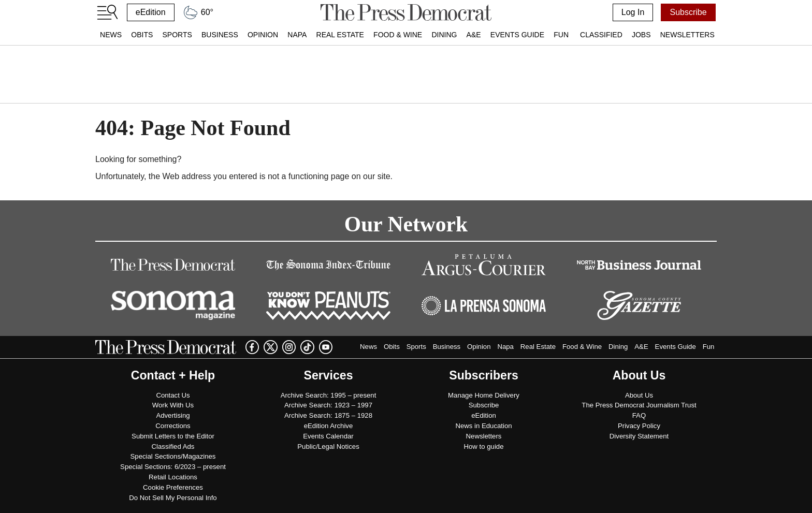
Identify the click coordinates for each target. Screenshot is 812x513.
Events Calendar (328, 436)
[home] (406, 12)
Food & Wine (398, 35)
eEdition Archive (329, 426)
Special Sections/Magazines (173, 456)
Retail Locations (173, 477)
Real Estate (340, 35)
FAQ (639, 415)
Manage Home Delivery (484, 395)
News (111, 35)
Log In (633, 12)
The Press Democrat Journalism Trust (639, 405)
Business (220, 35)
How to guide (484, 446)
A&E (474, 35)
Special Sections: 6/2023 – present (173, 467)
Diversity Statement (639, 436)
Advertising (173, 415)
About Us (639, 395)
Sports (177, 35)
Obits (142, 35)
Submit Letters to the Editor (173, 436)
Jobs (641, 35)
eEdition (151, 12)
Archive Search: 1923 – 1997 (328, 405)
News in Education (483, 426)
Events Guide (517, 35)
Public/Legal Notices (328, 446)
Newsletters (687, 35)
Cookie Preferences (173, 487)
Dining (444, 35)
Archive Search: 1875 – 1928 (328, 415)
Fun (561, 35)
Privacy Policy (639, 426)
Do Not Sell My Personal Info (173, 498)
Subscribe (688, 12)
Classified (601, 35)
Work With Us (173, 405)
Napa (297, 35)
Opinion (263, 35)
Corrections (173, 426)
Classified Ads (173, 446)
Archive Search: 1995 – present (329, 395)
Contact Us (173, 395)
